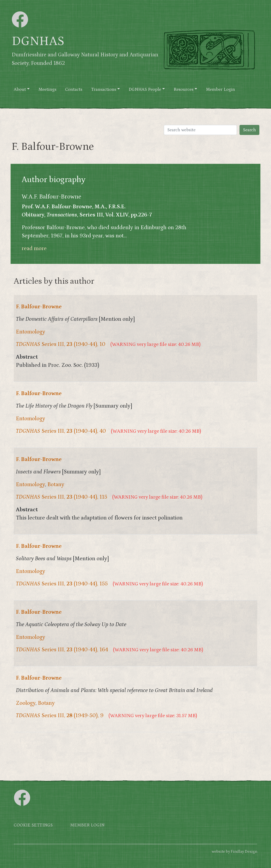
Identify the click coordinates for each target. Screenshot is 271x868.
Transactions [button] (104, 90)
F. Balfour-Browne (39, 307)
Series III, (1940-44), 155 (62, 584)
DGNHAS (38, 41)
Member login (87, 825)
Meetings (47, 90)
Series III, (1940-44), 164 (62, 650)
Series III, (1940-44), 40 (61, 431)
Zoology (26, 703)
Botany (56, 485)
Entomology (31, 332)
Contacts (74, 90)
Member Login (220, 90)
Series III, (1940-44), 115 (62, 497)
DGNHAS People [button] (145, 90)
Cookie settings (33, 825)
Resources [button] (184, 90)
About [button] (20, 90)
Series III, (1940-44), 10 (61, 344)
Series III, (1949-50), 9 (60, 716)
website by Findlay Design (234, 851)
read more (34, 248)
